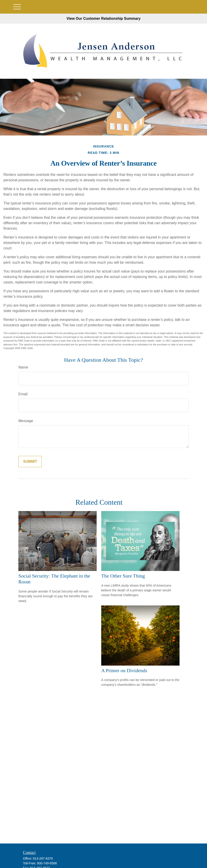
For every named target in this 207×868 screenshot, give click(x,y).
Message (26, 421)
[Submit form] (30, 462)
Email (23, 394)
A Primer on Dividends (124, 670)
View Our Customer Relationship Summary (103, 18)
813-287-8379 (43, 858)
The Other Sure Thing (123, 576)
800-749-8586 (47, 863)
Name (23, 367)
